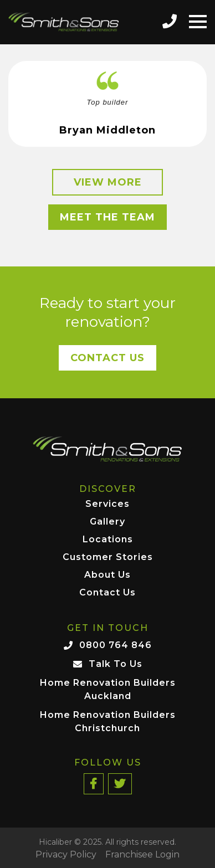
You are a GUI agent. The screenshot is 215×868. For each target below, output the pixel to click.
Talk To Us (116, 664)
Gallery (107, 522)
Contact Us (107, 358)
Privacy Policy (66, 855)
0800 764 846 (116, 645)
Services (107, 504)
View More (108, 182)
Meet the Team (107, 217)
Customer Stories (108, 558)
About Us (107, 575)
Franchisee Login (142, 855)
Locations (108, 540)
